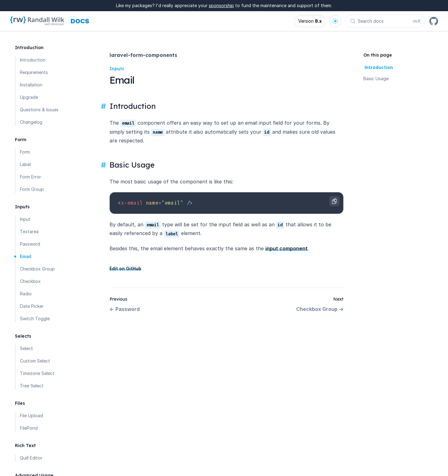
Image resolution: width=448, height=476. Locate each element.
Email (26, 256)
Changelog (31, 122)
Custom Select (35, 361)
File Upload (31, 416)
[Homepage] (37, 21)
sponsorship (221, 5)
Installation (31, 85)
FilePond (29, 428)
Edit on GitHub (125, 268)
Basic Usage (376, 79)
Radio (26, 294)
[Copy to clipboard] (334, 201)
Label (25, 164)
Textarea (29, 231)
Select (26, 348)
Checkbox (30, 281)
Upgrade (29, 97)
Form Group (32, 189)
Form (25, 152)
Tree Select (32, 386)
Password (30, 244)
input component (287, 248)
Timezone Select (37, 373)
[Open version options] (310, 21)
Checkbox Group (37, 269)
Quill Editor (31, 458)
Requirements (34, 72)
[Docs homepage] (80, 21)
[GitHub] (434, 21)
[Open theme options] (335, 21)
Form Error (30, 177)
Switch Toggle (35, 319)
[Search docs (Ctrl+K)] (385, 21)
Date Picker (32, 306)
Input (25, 219)
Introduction (33, 60)
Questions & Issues (39, 110)
